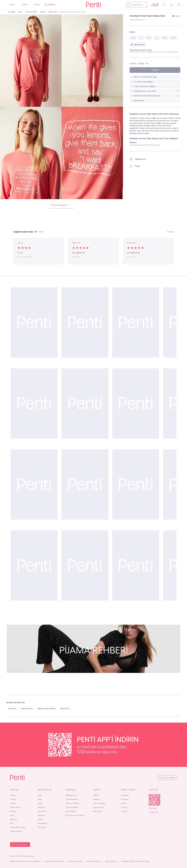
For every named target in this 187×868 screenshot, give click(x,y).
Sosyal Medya (128, 790)
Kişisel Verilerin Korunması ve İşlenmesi (25, 861)
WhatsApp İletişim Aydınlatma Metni (135, 861)
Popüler (14, 790)
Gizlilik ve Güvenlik (75, 861)
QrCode (155, 800)
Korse (12, 815)
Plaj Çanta (42, 827)
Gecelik (13, 803)
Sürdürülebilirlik (72, 799)
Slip (12, 823)
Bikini (40, 795)
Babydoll (13, 819)
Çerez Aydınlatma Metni (54, 861)
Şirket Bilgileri (71, 811)
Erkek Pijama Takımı (18, 827)
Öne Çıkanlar (45, 790)
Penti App (154, 790)
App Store (153, 808)
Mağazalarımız (71, 795)
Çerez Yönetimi (111, 861)
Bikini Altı (41, 815)
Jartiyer (13, 799)
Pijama (43, 12)
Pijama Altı (12, 708)
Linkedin (124, 811)
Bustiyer (13, 811)
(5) (178, 16)
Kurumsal (71, 790)
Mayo (40, 799)
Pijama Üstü (53, 12)
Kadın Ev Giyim (31, 12)
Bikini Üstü (42, 811)
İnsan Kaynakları (72, 807)
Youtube (124, 807)
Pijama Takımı (15, 807)
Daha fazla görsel (62, 205)
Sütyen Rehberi (16, 831)
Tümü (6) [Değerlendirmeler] (170, 232)
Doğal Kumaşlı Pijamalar (47, 708)
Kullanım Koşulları (94, 861)
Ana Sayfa (12, 12)
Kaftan (40, 819)
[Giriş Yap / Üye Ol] (172, 5)
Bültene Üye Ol (21, 844)
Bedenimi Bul (138, 45)
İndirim (52, 5)
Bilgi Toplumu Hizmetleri (75, 815)
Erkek (25, 5)
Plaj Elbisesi (42, 823)
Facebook (125, 799)
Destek (97, 790)
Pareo (40, 803)
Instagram (125, 795)
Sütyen (13, 795)
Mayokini (41, 807)
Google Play (153, 812)
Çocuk (37, 5)
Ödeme (96, 795)
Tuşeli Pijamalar (27, 708)
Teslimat (97, 799)
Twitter (124, 803)
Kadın (12, 5)
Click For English (169, 778)
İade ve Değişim (99, 803)
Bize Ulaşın (98, 811)
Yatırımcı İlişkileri (72, 803)
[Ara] (129, 5)
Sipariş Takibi (99, 807)
